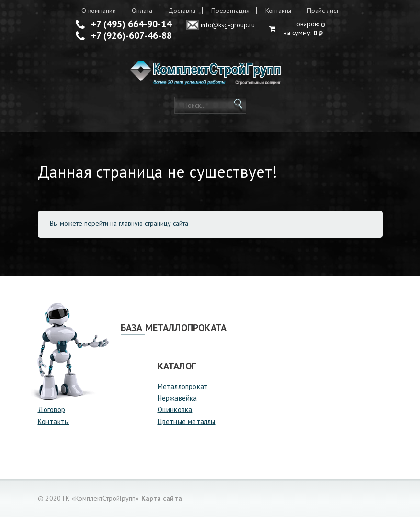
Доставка (182, 11)
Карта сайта (162, 508)
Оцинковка (175, 419)
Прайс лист (323, 11)
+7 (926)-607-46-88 (131, 35)
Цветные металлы (187, 430)
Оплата (142, 11)
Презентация (230, 11)
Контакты (278, 11)
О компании (99, 11)
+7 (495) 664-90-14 (131, 24)
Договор (51, 419)
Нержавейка (177, 407)
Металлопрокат (183, 395)
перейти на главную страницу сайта (136, 232)
